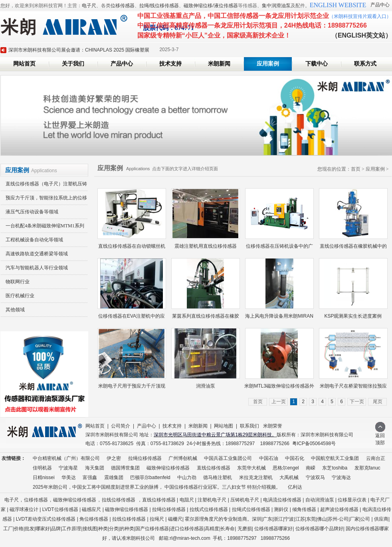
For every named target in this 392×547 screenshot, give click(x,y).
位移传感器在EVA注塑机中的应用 (132, 318)
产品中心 (380, 5)
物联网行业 (18, 282)
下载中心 (317, 64)
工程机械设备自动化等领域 (34, 240)
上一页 (279, 402)
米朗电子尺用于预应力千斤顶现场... (132, 388)
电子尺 (89, 6)
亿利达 (295, 487)
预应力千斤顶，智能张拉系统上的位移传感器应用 (44, 200)
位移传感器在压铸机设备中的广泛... (279, 248)
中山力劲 (187, 477)
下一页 (357, 402)
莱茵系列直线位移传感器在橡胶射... (206, 318)
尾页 (378, 402)
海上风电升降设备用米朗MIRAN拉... (279, 318)
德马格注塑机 (218, 477)
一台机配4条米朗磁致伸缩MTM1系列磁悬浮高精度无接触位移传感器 (43, 228)
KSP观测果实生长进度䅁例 (353, 316)
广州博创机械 (183, 458)
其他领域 (15, 310)
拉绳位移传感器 (145, 458)
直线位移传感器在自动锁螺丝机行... (132, 248)
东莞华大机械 (251, 468)
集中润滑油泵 (276, 6)
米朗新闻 (219, 64)
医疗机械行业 (20, 296)
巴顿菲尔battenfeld (150, 477)
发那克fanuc (367, 468)
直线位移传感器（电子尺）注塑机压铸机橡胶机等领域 (44, 186)
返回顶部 (380, 437)
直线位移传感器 (214, 468)
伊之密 (114, 458)
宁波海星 (68, 468)
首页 (356, 169)
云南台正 (376, 458)
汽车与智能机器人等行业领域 (37, 268)
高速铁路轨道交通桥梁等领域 (37, 254)
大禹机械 (289, 477)
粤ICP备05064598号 (314, 444)
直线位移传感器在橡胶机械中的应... (353, 248)
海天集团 (95, 468)
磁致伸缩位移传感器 (168, 468)
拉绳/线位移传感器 (159, 6)
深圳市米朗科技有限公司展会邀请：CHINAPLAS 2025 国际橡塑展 (79, 50)
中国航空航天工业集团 (335, 458)
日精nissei (44, 477)
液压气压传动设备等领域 (32, 212)
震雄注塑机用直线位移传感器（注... (206, 248)
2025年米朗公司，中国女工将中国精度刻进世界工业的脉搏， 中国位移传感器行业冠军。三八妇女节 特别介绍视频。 (157, 487)
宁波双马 (315, 477)
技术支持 (170, 64)
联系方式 (365, 64)
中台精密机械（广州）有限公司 (66, 458)
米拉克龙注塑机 (256, 477)
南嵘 (311, 468)
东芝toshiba (335, 468)
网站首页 (24, 64)
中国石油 (269, 458)
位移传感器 (123, 6)
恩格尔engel (286, 468)
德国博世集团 (125, 468)
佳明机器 (42, 468)
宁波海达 (341, 477)
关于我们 (73, 64)
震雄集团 (114, 477)
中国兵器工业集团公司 (228, 458)
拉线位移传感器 (119, 500)
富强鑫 (90, 477)
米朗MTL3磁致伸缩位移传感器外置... (279, 388)
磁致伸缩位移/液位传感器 (211, 6)
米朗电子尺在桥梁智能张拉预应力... (353, 388)
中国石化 (295, 458)
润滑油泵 (206, 386)
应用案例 (268, 64)
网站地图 (224, 426)
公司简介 (121, 426)
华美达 (69, 477)
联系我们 (249, 426)
